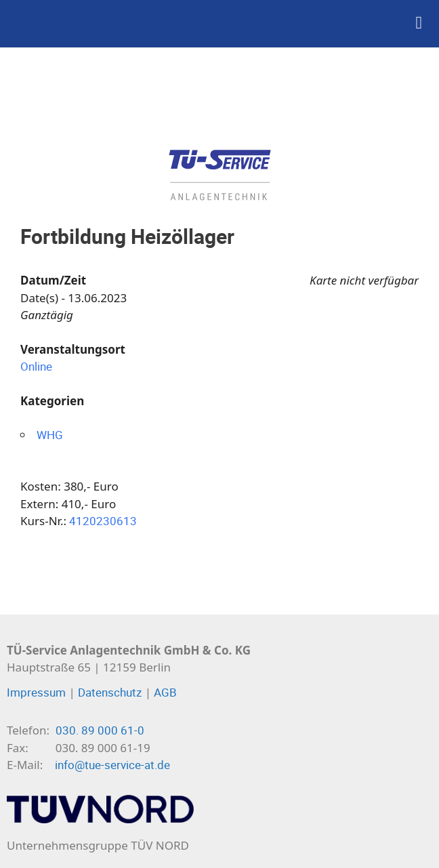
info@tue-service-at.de (112, 765)
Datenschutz (110, 692)
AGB (165, 692)
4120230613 (103, 521)
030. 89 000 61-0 (100, 730)
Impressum (36, 692)
